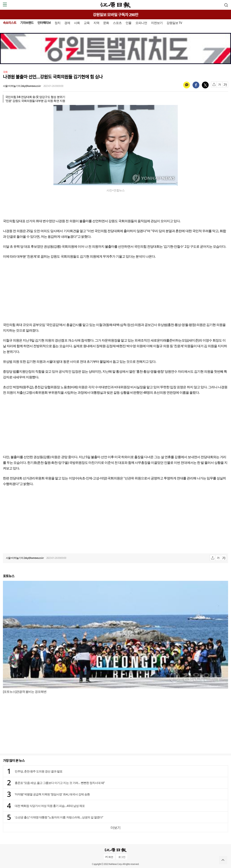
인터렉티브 (44, 23)
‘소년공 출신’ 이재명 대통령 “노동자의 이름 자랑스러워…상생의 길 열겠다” (59, 817)
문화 (106, 23)
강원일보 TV (174, 23)
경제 (67, 23)
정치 (58, 23)
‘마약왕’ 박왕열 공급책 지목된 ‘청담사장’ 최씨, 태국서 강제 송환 (52, 794)
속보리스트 (10, 23)
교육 (87, 23)
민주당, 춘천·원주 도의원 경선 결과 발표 (39, 771)
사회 (77, 23)
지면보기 (157, 23)
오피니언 (141, 23)
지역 (96, 23)
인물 (128, 23)
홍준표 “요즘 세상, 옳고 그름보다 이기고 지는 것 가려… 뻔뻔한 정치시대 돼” (60, 783)
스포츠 (117, 23)
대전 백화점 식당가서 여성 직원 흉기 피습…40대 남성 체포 (50, 806)
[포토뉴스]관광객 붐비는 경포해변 (25, 692)
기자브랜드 (27, 23)
